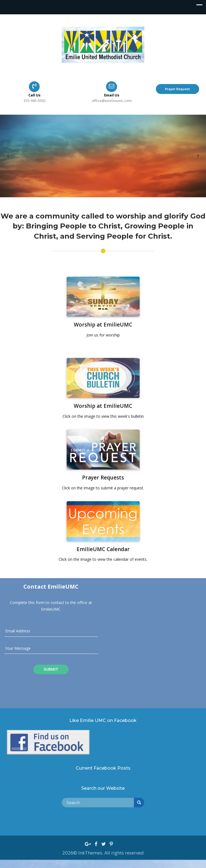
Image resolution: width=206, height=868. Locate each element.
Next (198, 161)
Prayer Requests (103, 478)
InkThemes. (91, 853)
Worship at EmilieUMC (103, 325)
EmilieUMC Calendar (103, 549)
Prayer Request (177, 89)
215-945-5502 (34, 101)
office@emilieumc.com (112, 101)
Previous (8, 161)
